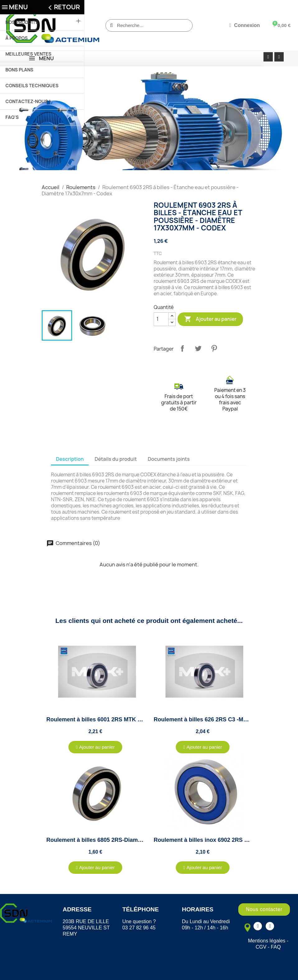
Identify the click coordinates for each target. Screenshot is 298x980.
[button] (95, 747)
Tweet (198, 348)
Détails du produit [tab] (116, 459)
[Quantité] (161, 319)
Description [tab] (70, 459)
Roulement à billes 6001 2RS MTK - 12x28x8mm (109, 719)
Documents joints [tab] (169, 459)
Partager (182, 348)
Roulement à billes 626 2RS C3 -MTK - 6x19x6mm (219, 719)
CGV (261, 947)
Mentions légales (267, 941)
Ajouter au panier (210, 319)
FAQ (276, 947)
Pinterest (214, 348)
